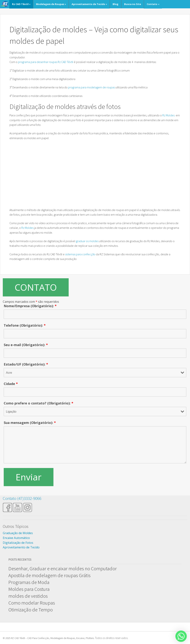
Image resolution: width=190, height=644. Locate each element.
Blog (116, 4)
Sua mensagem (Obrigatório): (30, 423)
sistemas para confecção (80, 254)
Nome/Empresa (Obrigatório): (30, 306)
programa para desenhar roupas (38, 62)
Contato (152, 4)
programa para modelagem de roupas (91, 87)
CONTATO (36, 287)
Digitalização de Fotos (18, 543)
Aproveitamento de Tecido (88, 4)
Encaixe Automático (16, 538)
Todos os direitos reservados (111, 638)
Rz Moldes (169, 115)
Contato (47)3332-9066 (22, 498)
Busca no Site (133, 4)
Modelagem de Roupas (50, 4)
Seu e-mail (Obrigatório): (26, 345)
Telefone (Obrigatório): (25, 325)
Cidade (11, 384)
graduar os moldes (87, 241)
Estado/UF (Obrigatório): (26, 364)
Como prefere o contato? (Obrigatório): (39, 403)
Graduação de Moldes (18, 533)
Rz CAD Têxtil (20, 4)
